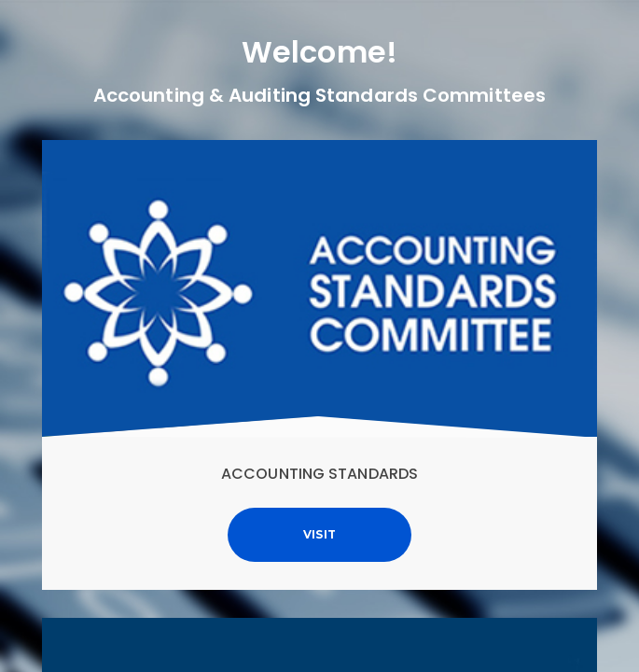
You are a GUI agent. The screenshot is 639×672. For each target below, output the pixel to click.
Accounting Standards (319, 474)
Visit (320, 534)
